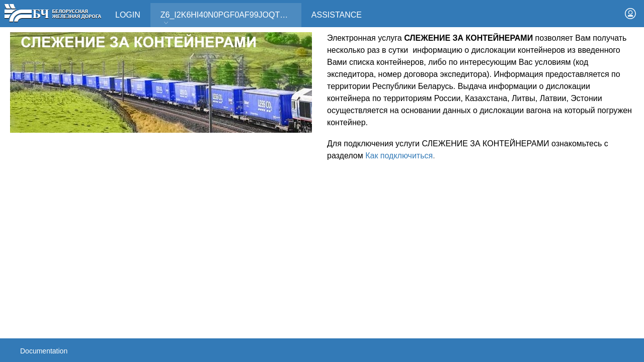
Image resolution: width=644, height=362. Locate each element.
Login (128, 15)
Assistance (337, 15)
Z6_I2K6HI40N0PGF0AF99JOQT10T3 (229, 18)
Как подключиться (399, 156)
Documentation (44, 351)
